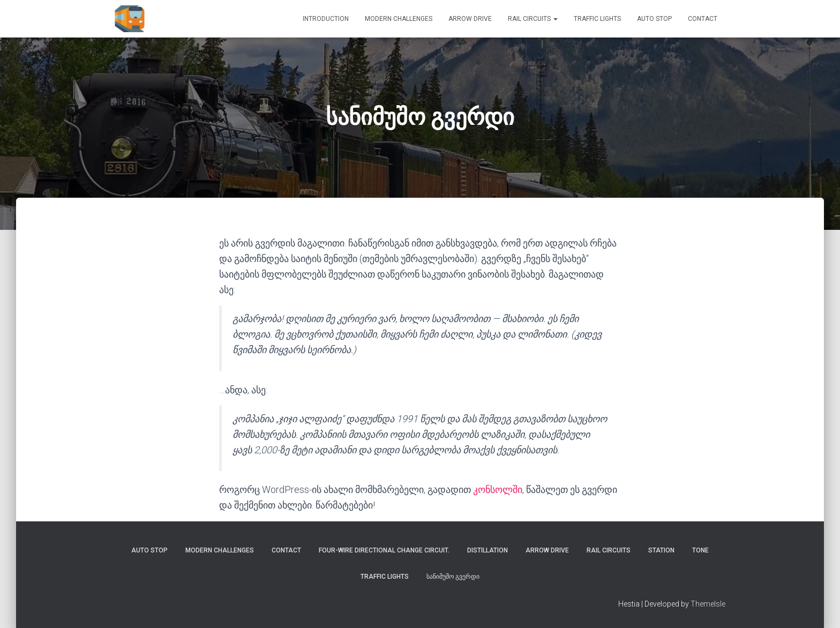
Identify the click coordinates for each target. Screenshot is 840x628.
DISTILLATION (487, 550)
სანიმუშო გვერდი (453, 577)
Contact (703, 19)
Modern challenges (399, 19)
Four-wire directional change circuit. (384, 550)
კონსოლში (498, 489)
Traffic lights (597, 19)
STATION (661, 550)
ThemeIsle (708, 604)
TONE (700, 550)
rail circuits (533, 19)
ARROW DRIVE (470, 19)
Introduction (326, 19)
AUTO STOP (654, 19)
